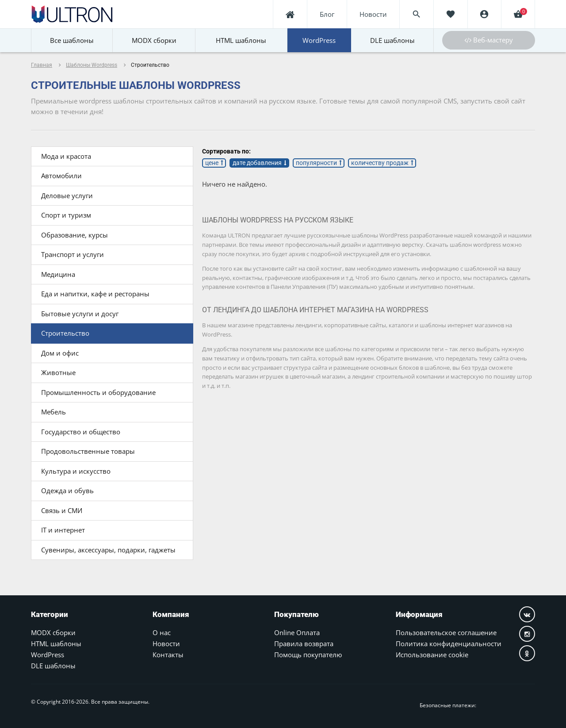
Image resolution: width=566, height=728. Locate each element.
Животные (58, 372)
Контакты (168, 655)
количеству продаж (380, 163)
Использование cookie (432, 655)
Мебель (54, 412)
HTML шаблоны (56, 644)
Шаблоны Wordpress (92, 65)
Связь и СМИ (62, 510)
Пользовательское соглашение (446, 632)
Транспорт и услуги (73, 254)
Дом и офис (60, 353)
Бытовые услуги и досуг (80, 314)
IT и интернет (63, 530)
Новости (166, 644)
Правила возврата (304, 644)
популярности (316, 163)
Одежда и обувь (67, 490)
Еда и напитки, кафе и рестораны (95, 294)
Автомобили (61, 176)
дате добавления (257, 163)
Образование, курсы (75, 235)
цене (212, 163)
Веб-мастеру (489, 40)
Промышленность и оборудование (98, 392)
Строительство (65, 333)
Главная (42, 65)
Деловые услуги (67, 195)
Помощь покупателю (308, 655)
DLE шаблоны (53, 666)
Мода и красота (66, 156)
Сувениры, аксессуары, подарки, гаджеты (108, 550)
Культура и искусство (76, 471)
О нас (162, 632)
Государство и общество (81, 432)
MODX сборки (53, 632)
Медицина (58, 274)
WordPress (48, 655)
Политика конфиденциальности (449, 644)
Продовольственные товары (88, 451)
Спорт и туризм (66, 215)
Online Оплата (297, 632)
